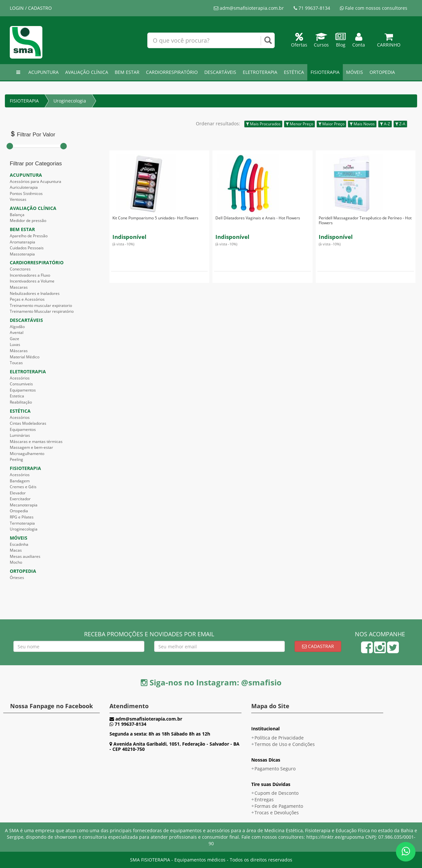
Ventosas (18, 199)
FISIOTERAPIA (325, 72)
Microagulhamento (27, 454)
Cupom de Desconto (276, 793)
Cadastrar (318, 646)
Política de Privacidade (279, 738)
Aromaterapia (22, 242)
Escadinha (19, 544)
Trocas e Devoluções (277, 813)
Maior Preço (331, 124)
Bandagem (20, 481)
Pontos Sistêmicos (26, 193)
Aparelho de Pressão (29, 236)
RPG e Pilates (22, 517)
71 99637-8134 (312, 8)
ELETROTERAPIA (260, 72)
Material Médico (25, 357)
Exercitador (20, 499)
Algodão (17, 327)
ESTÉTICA (294, 72)
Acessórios (20, 378)
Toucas (16, 363)
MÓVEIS (355, 72)
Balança (17, 215)
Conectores (20, 269)
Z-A (400, 124)
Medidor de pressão (28, 220)
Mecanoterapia (24, 505)
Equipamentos (23, 390)
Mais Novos (362, 124)
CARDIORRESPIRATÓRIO (172, 72)
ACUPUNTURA (44, 72)
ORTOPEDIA (382, 72)
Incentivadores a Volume (32, 281)
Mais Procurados (263, 124)
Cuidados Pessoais (27, 248)
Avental (17, 332)
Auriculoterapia (24, 187)
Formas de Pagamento (279, 806)
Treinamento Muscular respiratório (42, 311)
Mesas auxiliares (25, 556)
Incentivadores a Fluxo (30, 275)
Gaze (15, 339)
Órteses (17, 578)
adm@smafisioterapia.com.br (249, 8)
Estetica (17, 396)
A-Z (385, 124)
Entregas (264, 799)
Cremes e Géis (23, 487)
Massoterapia (22, 254)
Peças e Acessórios (27, 299)
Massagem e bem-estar (31, 447)
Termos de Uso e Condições (285, 744)
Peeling (16, 459)
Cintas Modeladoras (28, 423)
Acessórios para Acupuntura (36, 181)
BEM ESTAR (127, 72)
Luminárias (20, 435)
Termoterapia (22, 523)
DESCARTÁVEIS (220, 72)
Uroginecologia (70, 101)
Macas (16, 550)
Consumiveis (21, 384)
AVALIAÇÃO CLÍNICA (87, 72)
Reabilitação (21, 402)
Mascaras (19, 287)
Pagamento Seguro (275, 769)
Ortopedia (19, 511)
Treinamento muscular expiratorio (41, 305)
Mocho (16, 562)
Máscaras (19, 351)
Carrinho (389, 41)
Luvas (15, 344)
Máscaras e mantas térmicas (36, 441)
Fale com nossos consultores (374, 8)
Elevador (18, 493)
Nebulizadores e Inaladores (35, 293)
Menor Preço (299, 124)
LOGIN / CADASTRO (31, 8)
